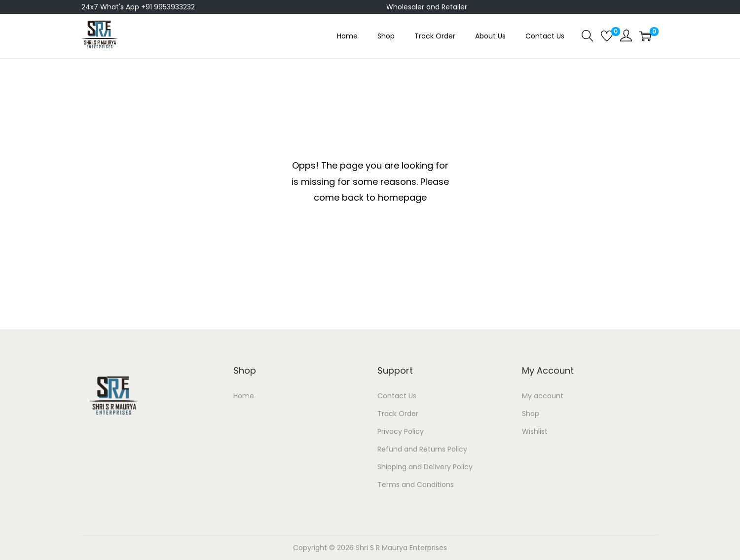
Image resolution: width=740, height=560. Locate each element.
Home (244, 396)
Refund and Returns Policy (422, 449)
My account (543, 396)
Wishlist (535, 431)
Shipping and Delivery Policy (425, 467)
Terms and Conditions (416, 485)
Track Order (398, 414)
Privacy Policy (401, 431)
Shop (531, 414)
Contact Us (397, 396)
